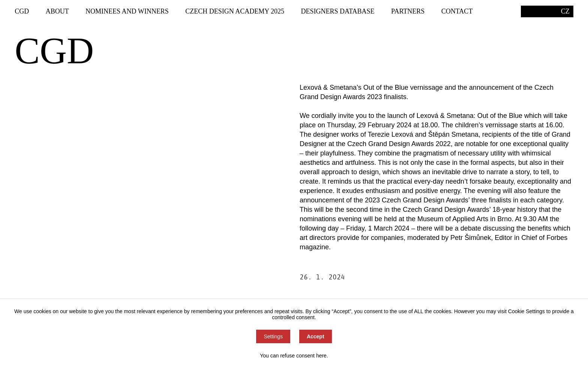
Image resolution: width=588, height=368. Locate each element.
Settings (273, 336)
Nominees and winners (127, 11)
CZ (565, 11)
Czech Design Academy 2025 (235, 11)
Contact (457, 11)
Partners (408, 11)
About (57, 11)
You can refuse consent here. (294, 356)
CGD (22, 11)
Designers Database (338, 11)
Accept (316, 336)
